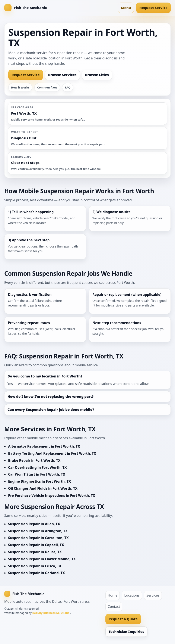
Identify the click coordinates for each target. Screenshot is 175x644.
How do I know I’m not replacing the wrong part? (51, 396)
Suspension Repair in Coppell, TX (36, 545)
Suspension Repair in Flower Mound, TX (42, 559)
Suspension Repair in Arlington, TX (38, 531)
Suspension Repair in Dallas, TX (35, 552)
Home (113, 595)
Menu (126, 8)
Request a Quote (123, 619)
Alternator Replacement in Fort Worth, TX (44, 446)
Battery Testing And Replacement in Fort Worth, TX (52, 453)
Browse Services (62, 75)
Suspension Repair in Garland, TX (36, 573)
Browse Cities (97, 75)
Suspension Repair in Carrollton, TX (38, 538)
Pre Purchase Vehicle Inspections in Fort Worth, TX (52, 495)
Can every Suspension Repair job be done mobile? (51, 410)
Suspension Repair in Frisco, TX (35, 566)
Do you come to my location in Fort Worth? (45, 376)
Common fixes (47, 87)
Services (153, 595)
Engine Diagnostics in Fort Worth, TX (39, 481)
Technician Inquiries (126, 632)
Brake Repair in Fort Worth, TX (34, 460)
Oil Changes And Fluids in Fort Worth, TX (43, 488)
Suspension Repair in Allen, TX (34, 524)
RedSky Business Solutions (51, 613)
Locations (132, 595)
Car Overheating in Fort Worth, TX (37, 467)
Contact (114, 607)
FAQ (68, 87)
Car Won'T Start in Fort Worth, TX (37, 474)
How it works (20, 87)
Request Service (153, 8)
